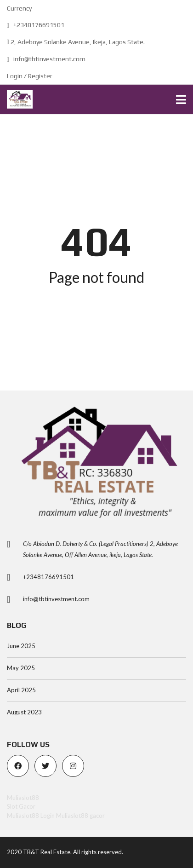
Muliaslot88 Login (31, 816)
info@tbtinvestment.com (46, 59)
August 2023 (24, 712)
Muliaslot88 (23, 798)
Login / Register (30, 76)
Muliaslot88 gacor (80, 816)
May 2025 (21, 668)
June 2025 (21, 646)
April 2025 (21, 690)
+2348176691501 (36, 25)
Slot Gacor (21, 806)
